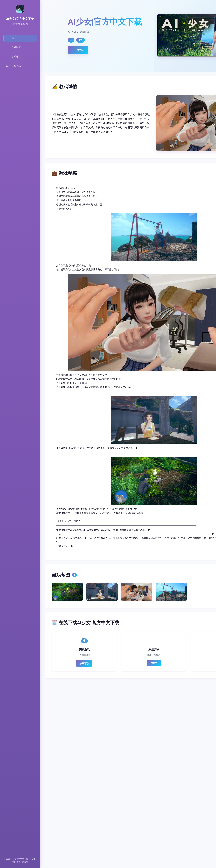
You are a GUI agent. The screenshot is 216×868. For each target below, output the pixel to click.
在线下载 (84, 663)
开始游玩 (79, 50)
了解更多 (154, 663)
